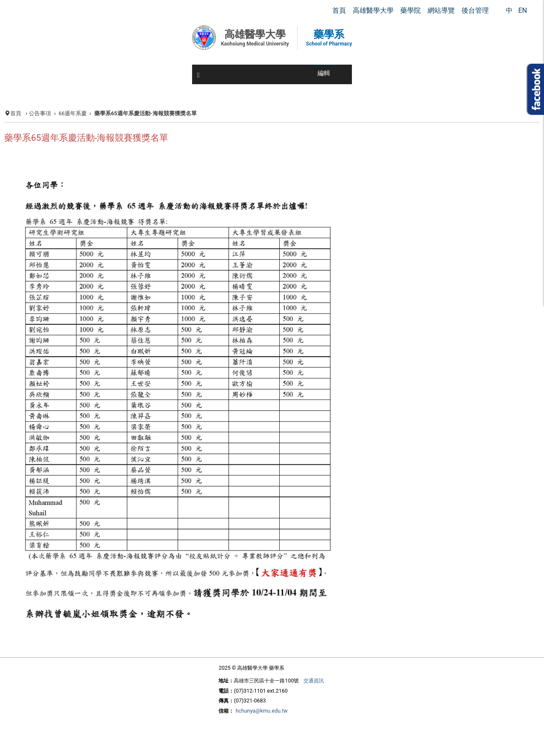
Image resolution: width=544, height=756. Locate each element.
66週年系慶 (73, 113)
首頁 (16, 113)
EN (523, 10)
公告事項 (40, 113)
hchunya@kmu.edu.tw (261, 711)
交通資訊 (314, 681)
